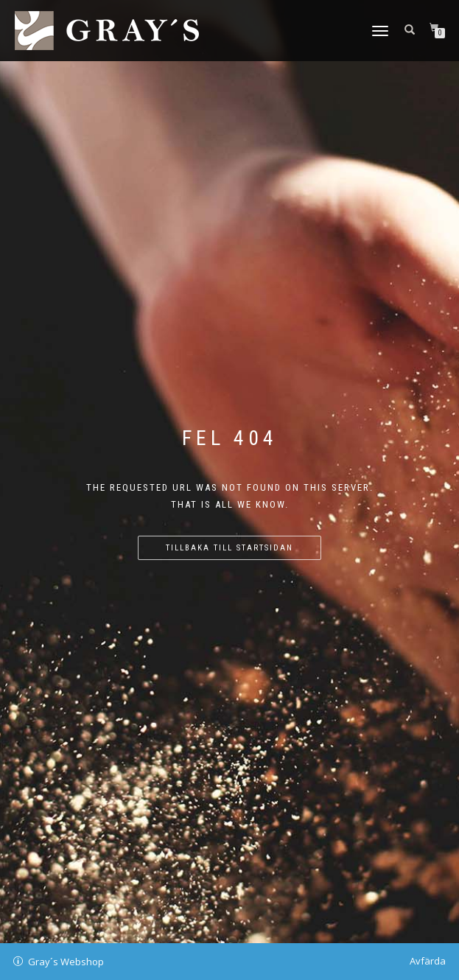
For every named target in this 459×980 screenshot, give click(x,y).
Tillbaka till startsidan (229, 548)
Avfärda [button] (428, 961)
